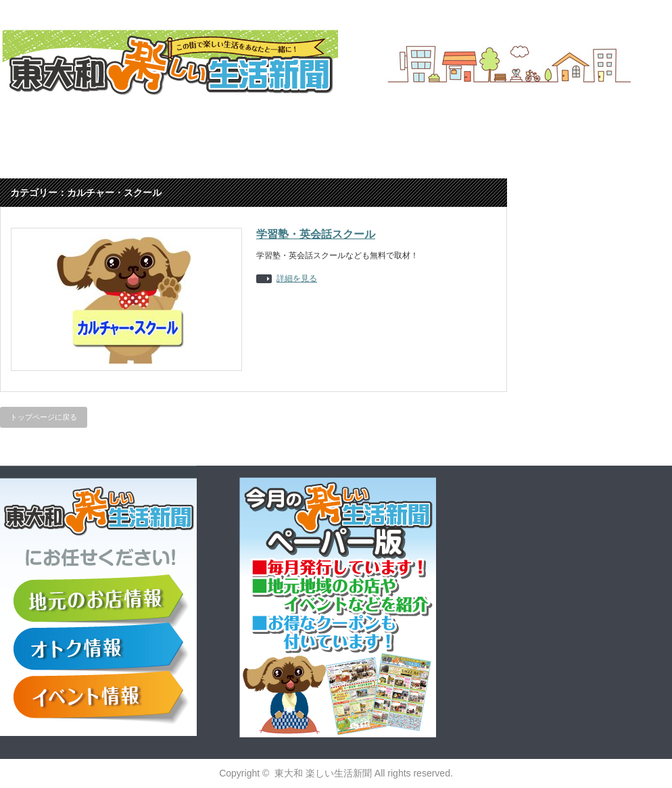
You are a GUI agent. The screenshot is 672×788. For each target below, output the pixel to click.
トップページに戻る (44, 417)
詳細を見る (297, 279)
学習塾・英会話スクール (316, 234)
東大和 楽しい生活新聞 (323, 773)
